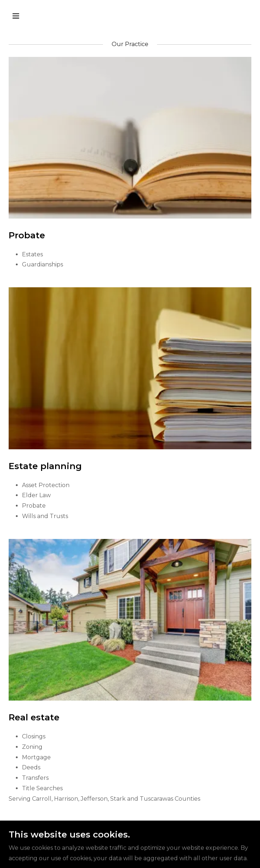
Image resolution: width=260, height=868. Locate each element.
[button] (37, 16)
